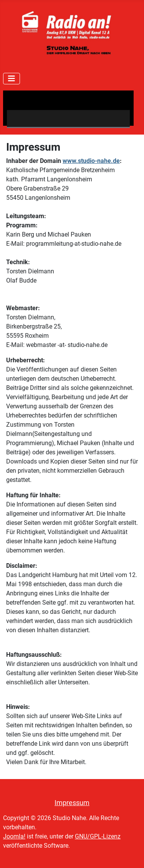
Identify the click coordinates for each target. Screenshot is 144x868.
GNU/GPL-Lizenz (98, 836)
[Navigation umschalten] (12, 79)
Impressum (72, 803)
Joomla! (14, 836)
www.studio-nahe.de (91, 161)
